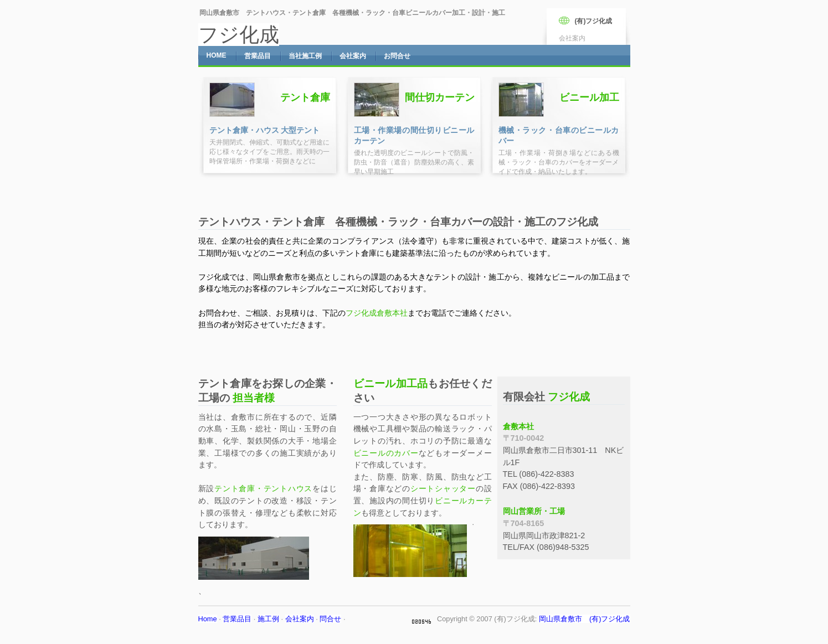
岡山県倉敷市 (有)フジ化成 (585, 619)
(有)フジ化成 (594, 21)
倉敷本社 (518, 426)
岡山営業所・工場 (534, 511)
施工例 (268, 619)
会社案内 (300, 619)
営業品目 (237, 619)
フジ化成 (239, 35)
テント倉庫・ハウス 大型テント (265, 130)
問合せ (330, 619)
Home (208, 619)
